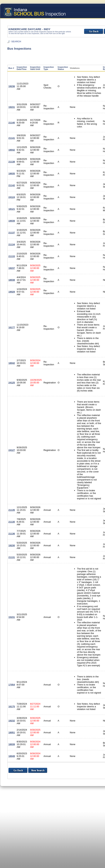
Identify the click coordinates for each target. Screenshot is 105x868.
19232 (12, 721)
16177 (12, 327)
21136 (12, 534)
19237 (12, 268)
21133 (12, 256)
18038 (12, 280)
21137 (12, 233)
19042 (12, 150)
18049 (12, 756)
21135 (12, 510)
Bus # (11, 68)
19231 (12, 107)
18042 (12, 363)
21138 (12, 162)
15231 (12, 617)
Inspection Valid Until (35, 68)
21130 (12, 522)
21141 (12, 138)
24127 (12, 450)
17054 (12, 685)
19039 (12, 221)
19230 (12, 545)
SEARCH (16, 41)
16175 (12, 706)
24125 (12, 383)
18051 (12, 732)
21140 (12, 123)
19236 (12, 86)
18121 (12, 209)
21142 (12, 185)
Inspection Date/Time (22, 68)
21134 (12, 244)
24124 (12, 197)
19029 (12, 292)
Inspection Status (63, 68)
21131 (12, 557)
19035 (12, 174)
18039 (12, 744)
